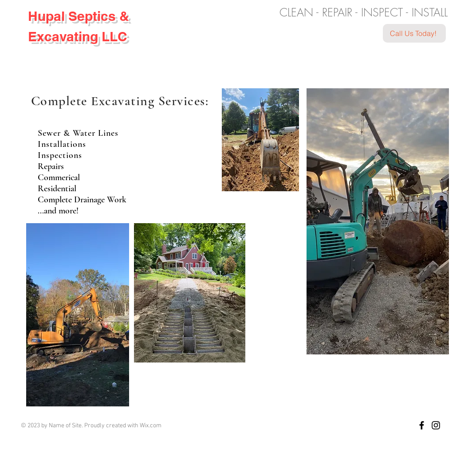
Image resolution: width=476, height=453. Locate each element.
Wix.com (151, 426)
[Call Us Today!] (414, 33)
